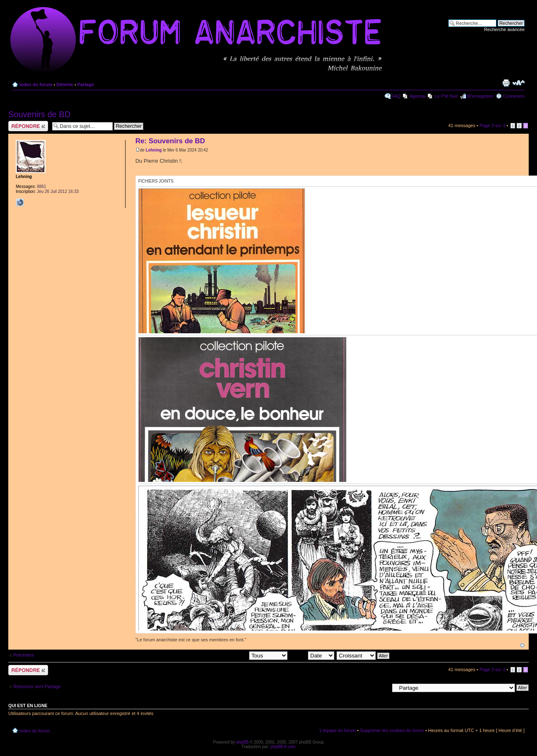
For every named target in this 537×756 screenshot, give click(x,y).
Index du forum (36, 84)
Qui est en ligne (28, 705)
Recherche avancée (504, 29)
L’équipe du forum (337, 730)
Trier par (312, 655)
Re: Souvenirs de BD (170, 141)
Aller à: (382, 687)
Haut (522, 645)
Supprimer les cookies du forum (392, 730)
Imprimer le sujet (506, 83)
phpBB (242, 742)
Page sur (492, 125)
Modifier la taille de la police (519, 83)
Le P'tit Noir (446, 96)
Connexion (514, 96)
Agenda (418, 96)
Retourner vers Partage (37, 686)
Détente (65, 84)
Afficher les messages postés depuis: (230, 655)
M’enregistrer (480, 96)
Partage (85, 84)
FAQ (396, 96)
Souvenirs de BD (39, 114)
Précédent (24, 655)
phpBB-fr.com (283, 747)
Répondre (28, 126)
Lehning (154, 150)
